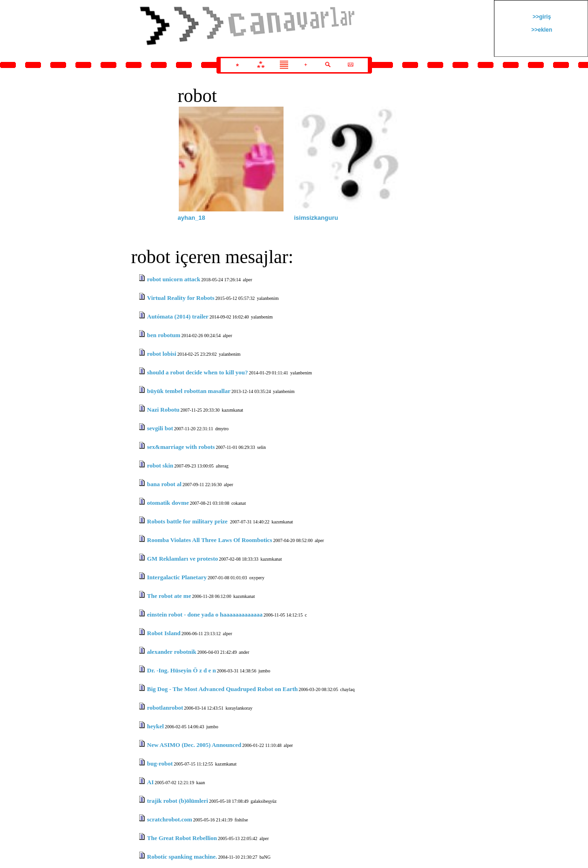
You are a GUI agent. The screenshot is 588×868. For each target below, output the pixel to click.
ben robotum (164, 335)
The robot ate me (169, 596)
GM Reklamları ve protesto (182, 559)
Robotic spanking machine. (182, 857)
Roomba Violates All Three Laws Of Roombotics (210, 540)
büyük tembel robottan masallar (189, 391)
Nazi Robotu (163, 410)
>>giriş (541, 17)
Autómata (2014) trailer (178, 316)
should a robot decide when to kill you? (198, 372)
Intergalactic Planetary (177, 577)
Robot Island (164, 633)
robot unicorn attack (174, 279)
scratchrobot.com (170, 819)
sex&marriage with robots (181, 447)
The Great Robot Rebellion (182, 838)
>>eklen (541, 30)
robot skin (160, 465)
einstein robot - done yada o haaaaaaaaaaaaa (205, 614)
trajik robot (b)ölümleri (178, 801)
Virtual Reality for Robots (181, 298)
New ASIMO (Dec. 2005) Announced (194, 745)
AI (150, 782)
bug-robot (160, 763)
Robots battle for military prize (188, 521)
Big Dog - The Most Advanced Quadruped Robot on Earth (223, 689)
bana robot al (164, 484)
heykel (155, 726)
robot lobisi (162, 354)
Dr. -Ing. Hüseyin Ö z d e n (182, 670)
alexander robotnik (172, 652)
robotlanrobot (165, 708)
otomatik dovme (168, 503)
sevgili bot (160, 428)
